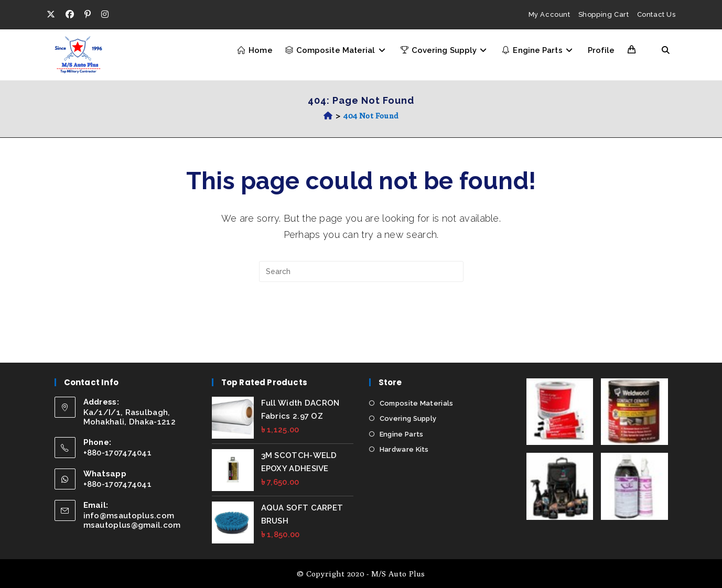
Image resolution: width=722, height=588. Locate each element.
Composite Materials (417, 403)
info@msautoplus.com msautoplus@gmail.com (132, 520)
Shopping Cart (604, 14)
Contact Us (656, 14)
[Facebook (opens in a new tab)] (70, 15)
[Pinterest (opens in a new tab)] (88, 15)
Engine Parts (402, 434)
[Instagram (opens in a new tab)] (105, 15)
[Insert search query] (361, 271)
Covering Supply (408, 418)
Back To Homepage (361, 325)
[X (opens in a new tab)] (53, 15)
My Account (549, 14)
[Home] (328, 116)
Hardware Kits (404, 449)
